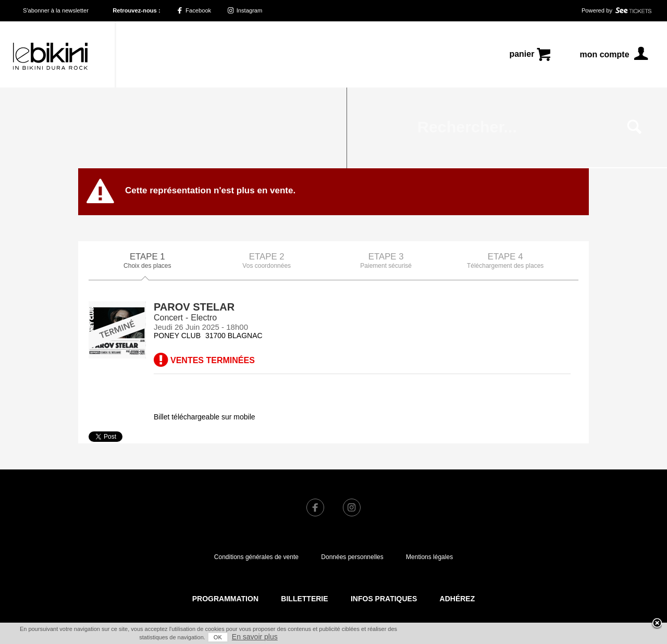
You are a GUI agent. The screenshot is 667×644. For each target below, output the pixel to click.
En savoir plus (255, 637)
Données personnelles (352, 476)
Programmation (225, 518)
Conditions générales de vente (256, 476)
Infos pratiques (384, 518)
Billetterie (304, 518)
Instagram (245, 10)
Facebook (194, 10)
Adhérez (458, 518)
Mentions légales (429, 476)
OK (218, 637)
